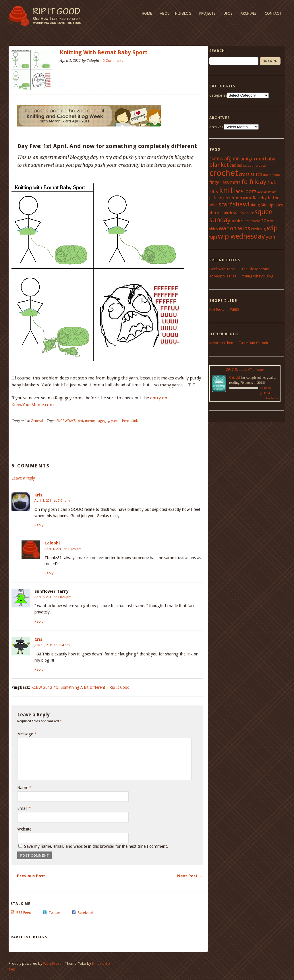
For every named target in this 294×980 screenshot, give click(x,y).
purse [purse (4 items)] (247, 198)
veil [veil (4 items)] (273, 221)
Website (24, 829)
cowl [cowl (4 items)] (262, 166)
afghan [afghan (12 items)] (232, 159)
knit (80, 421)
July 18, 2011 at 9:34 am (52, 645)
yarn (115, 421)
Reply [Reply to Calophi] (49, 573)
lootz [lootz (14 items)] (250, 191)
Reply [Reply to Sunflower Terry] (39, 621)
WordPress (52, 963)
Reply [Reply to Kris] (39, 525)
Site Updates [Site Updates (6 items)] (272, 205)
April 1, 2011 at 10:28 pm (63, 549)
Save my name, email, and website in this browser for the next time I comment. (96, 846)
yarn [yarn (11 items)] (270, 237)
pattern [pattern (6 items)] (216, 198)
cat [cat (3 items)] (245, 166)
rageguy (103, 421)
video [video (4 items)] (214, 229)
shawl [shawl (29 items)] (241, 204)
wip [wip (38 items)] (272, 228)
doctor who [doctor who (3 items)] (271, 175)
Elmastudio (101, 963)
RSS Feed (24, 913)
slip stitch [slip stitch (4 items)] (225, 213)
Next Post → (190, 876)
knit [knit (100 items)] (226, 190)
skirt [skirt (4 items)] (213, 213)
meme (90, 421)
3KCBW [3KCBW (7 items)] (216, 159)
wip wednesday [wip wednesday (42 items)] (241, 236)
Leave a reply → (26, 478)
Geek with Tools (222, 269)
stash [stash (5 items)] (236, 221)
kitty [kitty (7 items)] (214, 192)
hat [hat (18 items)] (272, 182)
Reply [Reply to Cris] (39, 669)
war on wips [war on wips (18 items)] (234, 228)
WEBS (235, 309)
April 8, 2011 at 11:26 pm (53, 597)
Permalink (130, 421)
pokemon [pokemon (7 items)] (233, 198)
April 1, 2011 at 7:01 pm (52, 500)
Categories (218, 95)
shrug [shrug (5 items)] (255, 205)
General (37, 421)
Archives (249, 13)
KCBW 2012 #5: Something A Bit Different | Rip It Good (80, 687)
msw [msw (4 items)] (272, 192)
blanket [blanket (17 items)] (219, 165)
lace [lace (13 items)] (239, 191)
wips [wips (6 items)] (213, 237)
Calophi (52, 543)
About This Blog (176, 13)
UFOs (228, 13)
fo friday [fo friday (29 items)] (254, 182)
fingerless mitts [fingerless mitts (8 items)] (225, 183)
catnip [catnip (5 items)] (253, 165)
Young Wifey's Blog (258, 276)
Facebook (86, 913)
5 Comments (113, 61)
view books (271, 398)
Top (12, 969)
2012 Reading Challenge (245, 369)
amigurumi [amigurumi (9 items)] (252, 159)
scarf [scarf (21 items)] (225, 204)
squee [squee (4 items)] (249, 213)
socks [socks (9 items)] (238, 213)
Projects (207, 13)
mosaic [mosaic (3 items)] (262, 192)
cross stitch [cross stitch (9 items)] (251, 174)
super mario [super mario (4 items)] (251, 221)
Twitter (54, 913)
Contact (273, 13)
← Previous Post (28, 876)
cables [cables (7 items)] (236, 165)
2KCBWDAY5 (66, 421)
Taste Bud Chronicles (256, 343)
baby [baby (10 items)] (270, 159)
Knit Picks (217, 309)
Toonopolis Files (223, 276)
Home (147, 13)
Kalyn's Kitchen (221, 343)
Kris (38, 495)
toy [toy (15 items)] (265, 220)
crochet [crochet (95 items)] (224, 173)
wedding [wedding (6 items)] (258, 229)
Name (24, 788)
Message (27, 734)
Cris (38, 639)
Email (24, 808)
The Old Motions (255, 269)
